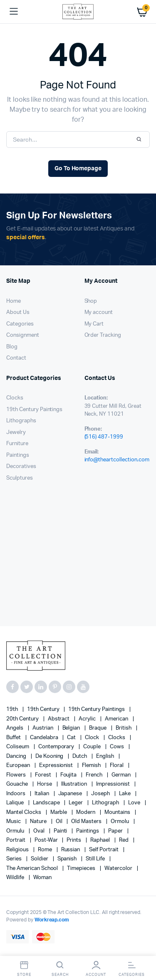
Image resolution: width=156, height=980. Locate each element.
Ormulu (16, 831)
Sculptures (20, 478)
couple (93, 747)
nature (39, 822)
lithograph (106, 803)
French (95, 775)
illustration (75, 784)
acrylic (88, 719)
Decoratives (21, 467)
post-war (47, 840)
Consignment (23, 335)
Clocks (15, 398)
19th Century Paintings (34, 410)
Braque (98, 728)
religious (18, 850)
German (122, 775)
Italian (42, 794)
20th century (23, 719)
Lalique (16, 803)
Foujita (69, 775)
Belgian (72, 728)
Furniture (17, 444)
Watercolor (119, 869)
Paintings (18, 455)
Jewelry (16, 432)
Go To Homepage (78, 169)
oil (60, 822)
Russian (71, 850)
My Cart (94, 324)
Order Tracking (103, 335)
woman (42, 878)
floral (117, 766)
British (124, 728)
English (106, 756)
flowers (17, 775)
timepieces (82, 869)
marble (59, 812)
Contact (16, 358)
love (135, 803)
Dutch (80, 756)
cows (118, 747)
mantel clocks (24, 812)
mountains (118, 812)
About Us (18, 312)
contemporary (57, 747)
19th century (44, 709)
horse (45, 784)
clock (93, 738)
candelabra (45, 738)
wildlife (16, 878)
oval (40, 831)
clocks (117, 738)
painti (61, 831)
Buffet (14, 738)
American (117, 719)
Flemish (92, 766)
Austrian (43, 728)
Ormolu (120, 822)
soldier (40, 859)
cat (72, 738)
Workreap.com (52, 920)
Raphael (101, 840)
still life (96, 859)
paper (116, 831)
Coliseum (18, 747)
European (19, 766)
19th (13, 709)
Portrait (16, 840)
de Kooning (50, 756)
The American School (33, 869)
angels (15, 728)
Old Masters (87, 822)
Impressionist (114, 784)
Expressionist (57, 766)
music (14, 822)
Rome (46, 850)
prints (74, 840)
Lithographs (21, 421)
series (15, 859)
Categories (20, 324)
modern (86, 812)
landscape (47, 803)
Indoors (16, 794)
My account (99, 312)
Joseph (101, 794)
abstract (59, 719)
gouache (18, 784)
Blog (12, 347)
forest (44, 775)
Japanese (71, 794)
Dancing (17, 756)
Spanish (68, 859)
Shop (91, 301)
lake (125, 794)
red (124, 840)
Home (14, 301)
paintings (88, 831)
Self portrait (104, 850)
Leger (76, 803)
